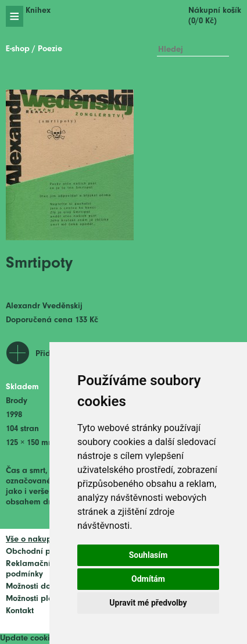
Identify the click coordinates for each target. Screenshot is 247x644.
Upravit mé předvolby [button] (148, 603)
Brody (17, 401)
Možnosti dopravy (39, 587)
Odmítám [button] (148, 579)
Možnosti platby (35, 599)
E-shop (18, 49)
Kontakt (20, 611)
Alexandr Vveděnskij (44, 306)
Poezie (50, 49)
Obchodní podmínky (44, 552)
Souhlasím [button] (148, 555)
